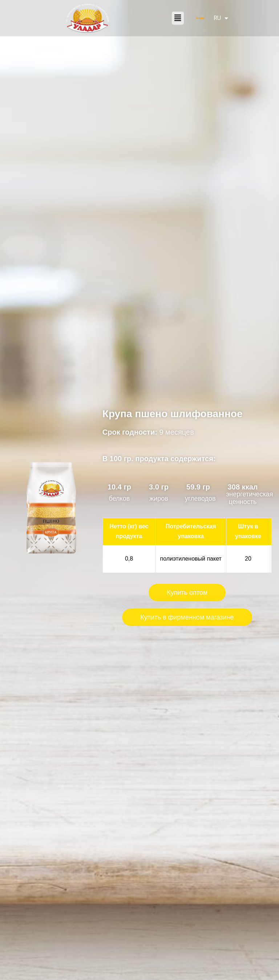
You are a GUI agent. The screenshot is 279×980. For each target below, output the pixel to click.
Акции (200, 18)
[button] (178, 18)
